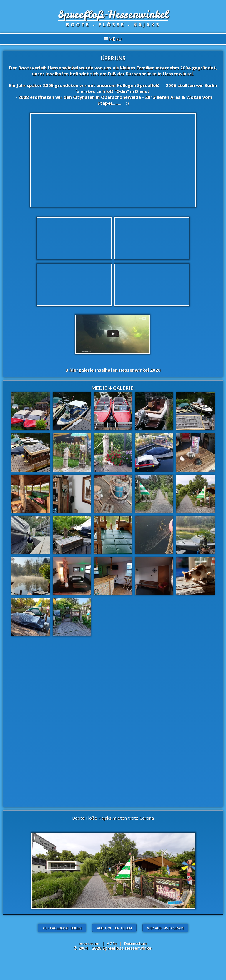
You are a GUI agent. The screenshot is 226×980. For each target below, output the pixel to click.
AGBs (112, 944)
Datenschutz (136, 944)
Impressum (89, 944)
